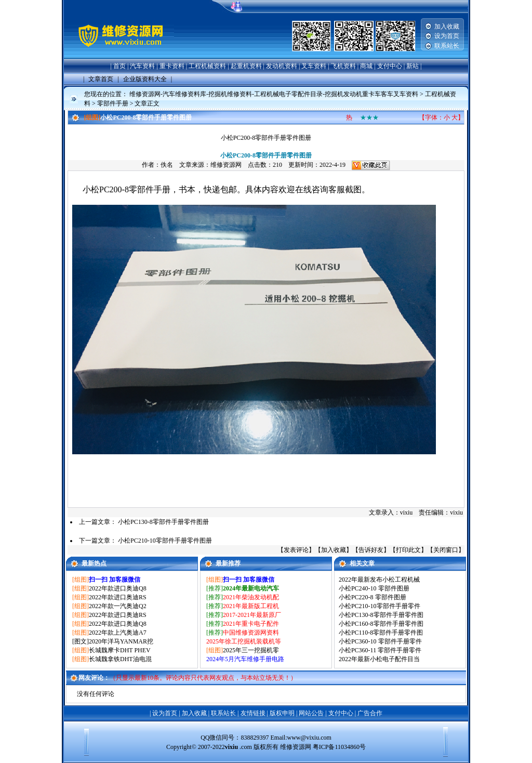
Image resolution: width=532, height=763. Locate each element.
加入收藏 (447, 27)
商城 (366, 66)
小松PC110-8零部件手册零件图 (381, 633)
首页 (119, 66)
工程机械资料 (207, 66)
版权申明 (282, 713)
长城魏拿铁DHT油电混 (120, 659)
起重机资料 (246, 66)
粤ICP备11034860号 (339, 747)
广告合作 (370, 713)
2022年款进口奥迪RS (118, 597)
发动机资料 (282, 66)
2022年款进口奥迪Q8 (118, 588)
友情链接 (253, 713)
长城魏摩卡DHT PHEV (120, 650)
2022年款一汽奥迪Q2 (118, 606)
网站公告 (311, 713)
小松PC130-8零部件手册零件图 (381, 615)
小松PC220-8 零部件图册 (373, 597)
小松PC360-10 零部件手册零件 (380, 641)
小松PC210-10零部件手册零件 (380, 606)
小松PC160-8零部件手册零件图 (381, 624)
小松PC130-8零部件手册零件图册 (163, 522)
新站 (413, 66)
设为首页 (447, 36)
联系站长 (447, 46)
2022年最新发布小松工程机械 (379, 580)
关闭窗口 (446, 550)
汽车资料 (142, 66)
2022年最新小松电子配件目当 (379, 659)
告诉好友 (371, 550)
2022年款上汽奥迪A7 (118, 633)
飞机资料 (343, 66)
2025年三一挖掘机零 (251, 650)
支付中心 (390, 66)
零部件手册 (113, 103)
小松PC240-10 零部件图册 (374, 588)
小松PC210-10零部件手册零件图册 (165, 541)
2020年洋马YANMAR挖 (121, 641)
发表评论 (296, 550)
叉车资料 (314, 66)
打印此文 (408, 550)
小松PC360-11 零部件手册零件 (380, 650)
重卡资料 (172, 66)
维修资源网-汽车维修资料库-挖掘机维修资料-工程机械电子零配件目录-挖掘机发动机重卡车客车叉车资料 (274, 94)
